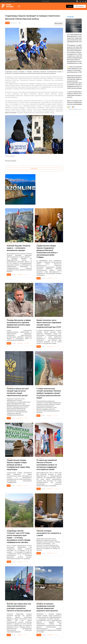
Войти (70, 6)
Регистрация (80, 6)
